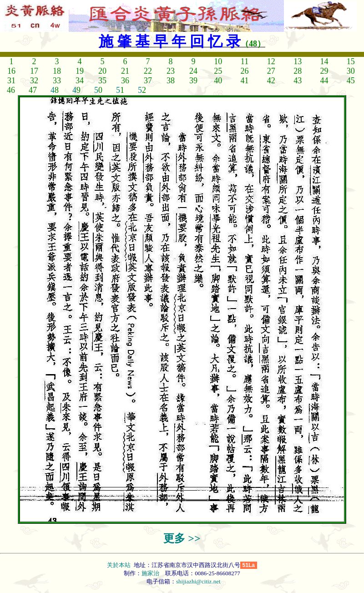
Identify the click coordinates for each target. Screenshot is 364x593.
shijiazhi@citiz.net (198, 581)
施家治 (150, 573)
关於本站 (119, 565)
